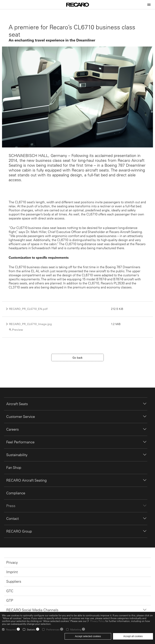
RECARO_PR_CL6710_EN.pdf (28, 309)
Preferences (53, 629)
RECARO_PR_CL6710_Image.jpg (30, 324)
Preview (18, 330)
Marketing (76, 629)
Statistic (31, 629)
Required (11, 629)
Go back (77, 357)
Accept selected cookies (88, 636)
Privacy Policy (97, 621)
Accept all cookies (133, 636)
